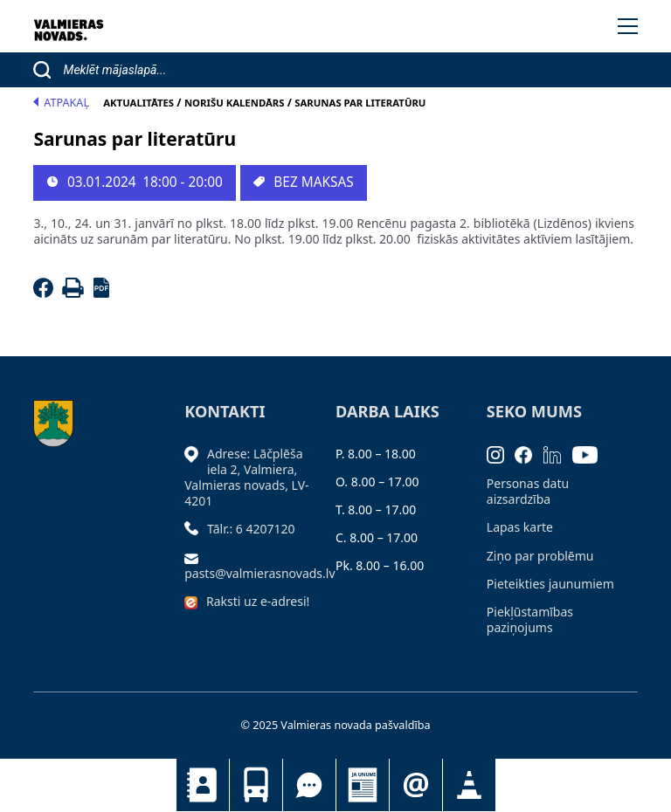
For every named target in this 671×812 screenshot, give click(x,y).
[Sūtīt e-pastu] (196, 557)
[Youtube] (591, 454)
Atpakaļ (61, 103)
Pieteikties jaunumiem (416, 785)
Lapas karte (520, 527)
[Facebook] (46, 293)
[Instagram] (501, 454)
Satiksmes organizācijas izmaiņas (469, 785)
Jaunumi (363, 785)
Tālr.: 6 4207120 (251, 529)
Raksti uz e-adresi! (258, 601)
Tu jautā (309, 785)
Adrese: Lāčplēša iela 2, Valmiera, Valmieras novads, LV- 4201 (246, 478)
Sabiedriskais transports (256, 785)
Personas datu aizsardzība (528, 491)
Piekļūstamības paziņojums (530, 619)
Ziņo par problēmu (540, 556)
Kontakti (203, 785)
